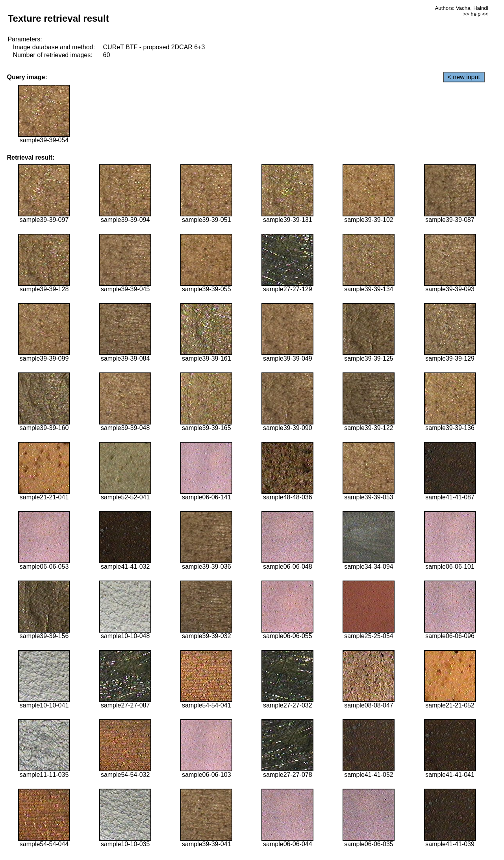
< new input (464, 77)
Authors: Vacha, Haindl (461, 8)
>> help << (476, 14)
